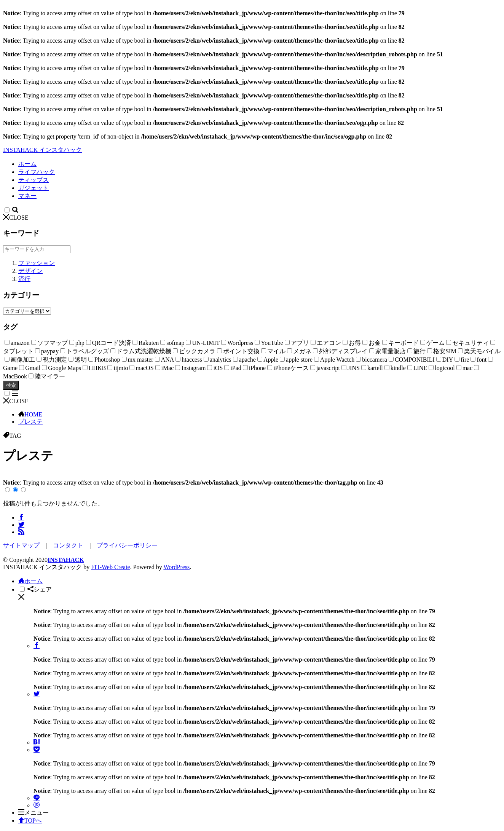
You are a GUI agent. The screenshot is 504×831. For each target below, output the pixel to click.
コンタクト (68, 545)
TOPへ (30, 821)
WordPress (176, 567)
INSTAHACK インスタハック (42, 150)
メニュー (33, 813)
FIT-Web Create (111, 567)
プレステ (30, 422)
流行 (24, 279)
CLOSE (16, 218)
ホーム (27, 164)
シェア (40, 589)
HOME (33, 414)
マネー (27, 196)
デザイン (30, 271)
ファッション (37, 263)
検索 (11, 385)
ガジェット (33, 188)
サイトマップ (21, 545)
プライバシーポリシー (127, 545)
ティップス (33, 180)
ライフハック (37, 172)
